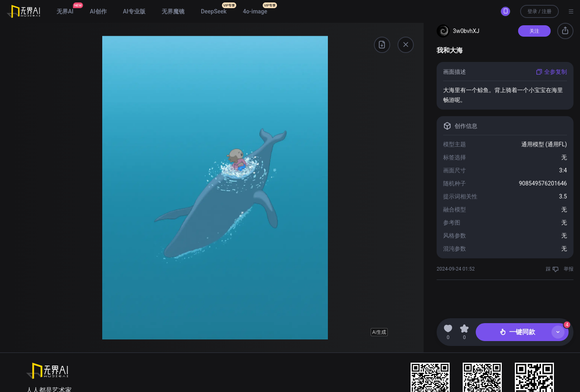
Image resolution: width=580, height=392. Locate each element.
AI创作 (98, 11)
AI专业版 (134, 11)
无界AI (65, 11)
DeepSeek (214, 11)
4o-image (255, 11)
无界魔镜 (173, 11)
